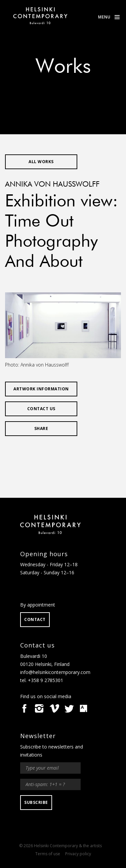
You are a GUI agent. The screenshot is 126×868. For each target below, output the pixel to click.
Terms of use (48, 854)
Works (63, 67)
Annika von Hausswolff (52, 185)
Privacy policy (78, 854)
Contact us (41, 409)
